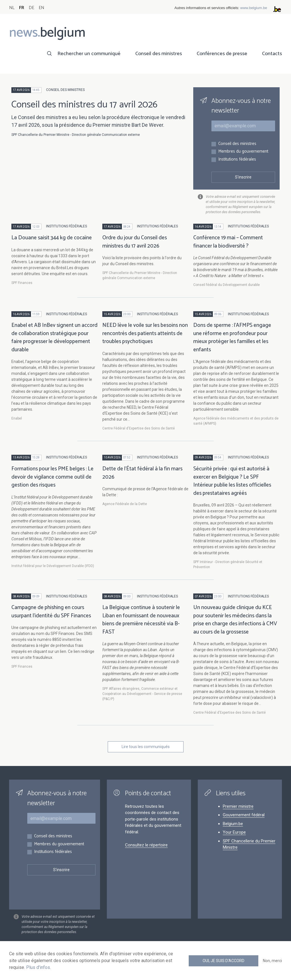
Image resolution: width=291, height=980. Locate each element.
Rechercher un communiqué (89, 54)
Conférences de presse (222, 54)
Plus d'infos (38, 967)
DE (31, 8)
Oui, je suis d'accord (224, 961)
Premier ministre (238, 806)
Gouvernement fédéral (244, 815)
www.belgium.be (254, 8)
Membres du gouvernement (243, 152)
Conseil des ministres (159, 54)
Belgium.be (233, 824)
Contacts (272, 54)
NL (12, 8)
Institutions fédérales (237, 160)
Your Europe (234, 832)
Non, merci (272, 961)
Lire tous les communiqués (146, 747)
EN (41, 8)
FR (22, 8)
